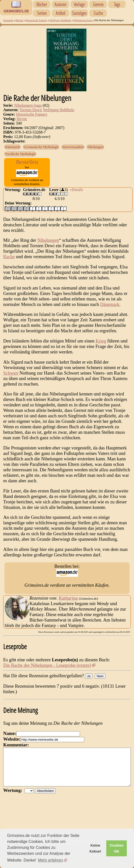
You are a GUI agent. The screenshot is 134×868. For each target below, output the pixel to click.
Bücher (42, 4)
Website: (12, 739)
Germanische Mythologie (41, 147)
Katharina (68, 598)
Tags (117, 4)
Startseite (8, 20)
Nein (100, 676)
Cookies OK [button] (117, 848)
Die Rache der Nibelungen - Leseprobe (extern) (47, 665)
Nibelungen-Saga (83, 20)
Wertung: (14, 798)
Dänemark (13, 147)
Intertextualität (73, 147)
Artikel (61, 13)
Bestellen (27, 162)
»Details (76, 190)
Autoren (60, 4)
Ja (89, 676)
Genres (98, 4)
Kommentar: (16, 745)
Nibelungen (95, 147)
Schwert (11, 373)
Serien (42, 13)
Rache (9, 257)
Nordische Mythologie (20, 154)
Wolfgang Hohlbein (60, 20)
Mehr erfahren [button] (51, 860)
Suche (98, 13)
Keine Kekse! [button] (95, 848)
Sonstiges (79, 13)
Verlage (79, 4)
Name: (10, 733)
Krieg (101, 341)
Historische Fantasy (37, 20)
